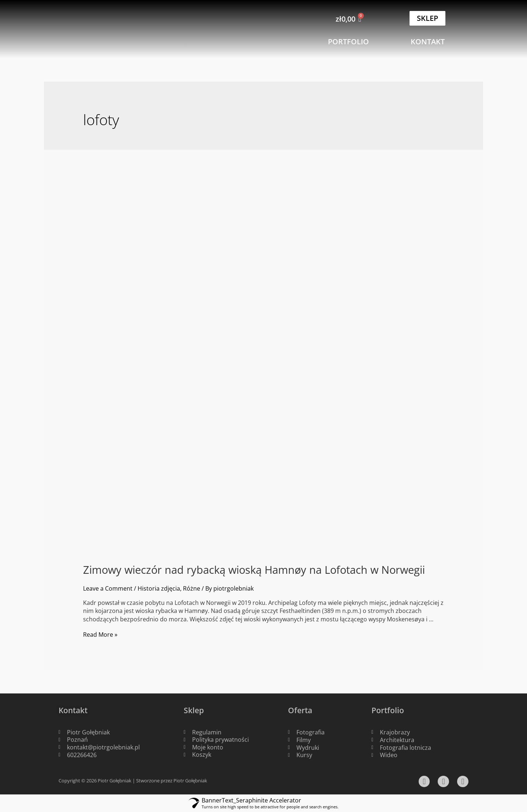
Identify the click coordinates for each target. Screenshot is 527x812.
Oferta (301, 710)
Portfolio (388, 710)
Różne (192, 588)
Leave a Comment (108, 588)
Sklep (194, 710)
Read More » (100, 635)
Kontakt (74, 710)
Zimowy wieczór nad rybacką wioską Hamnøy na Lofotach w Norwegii (254, 570)
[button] (427, 18)
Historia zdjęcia (159, 588)
